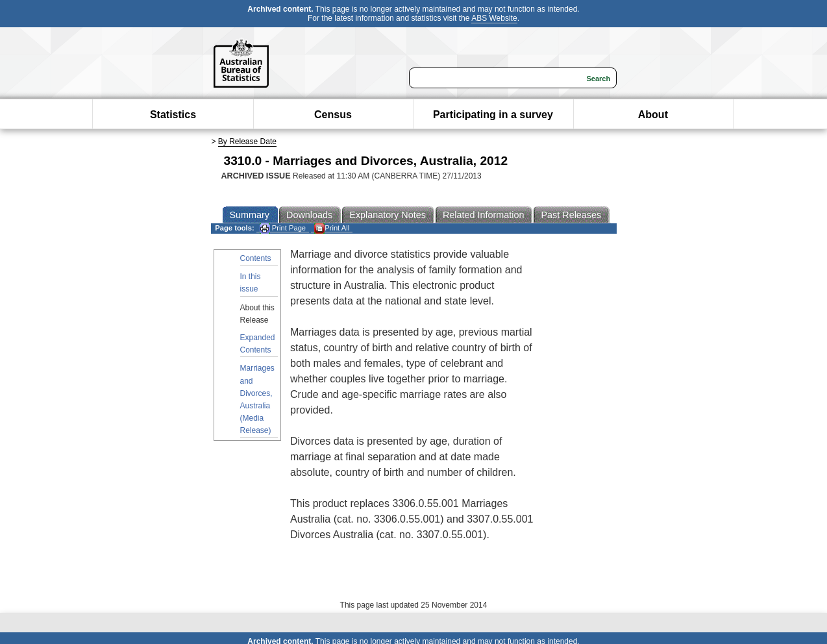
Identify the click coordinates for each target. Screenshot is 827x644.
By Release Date (247, 142)
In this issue (251, 283)
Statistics (173, 115)
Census (333, 115)
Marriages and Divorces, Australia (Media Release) (257, 399)
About (653, 115)
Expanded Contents (258, 344)
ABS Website (494, 18)
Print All (332, 228)
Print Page (283, 228)
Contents (256, 258)
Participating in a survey (493, 115)
